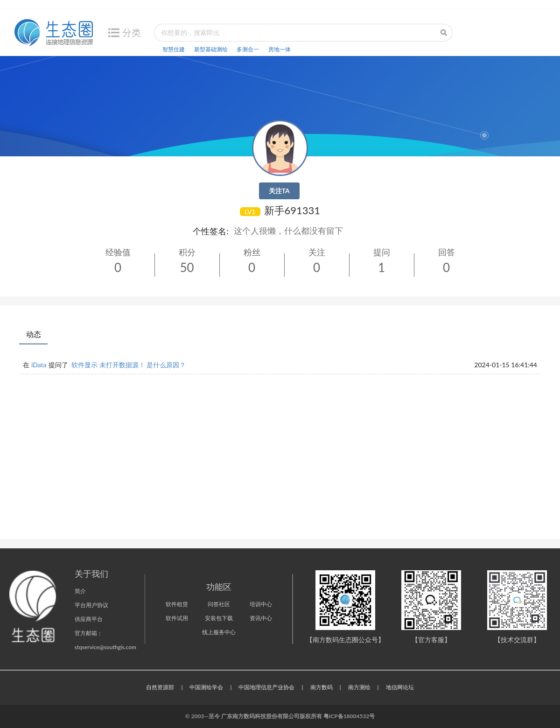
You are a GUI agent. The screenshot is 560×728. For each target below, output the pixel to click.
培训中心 (261, 604)
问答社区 (219, 604)
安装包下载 (219, 618)
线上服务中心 (219, 632)
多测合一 (248, 49)
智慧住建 (174, 49)
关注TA (279, 191)
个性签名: (211, 231)
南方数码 (322, 687)
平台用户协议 (91, 605)
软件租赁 (177, 604)
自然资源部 (160, 687)
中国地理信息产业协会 (266, 687)
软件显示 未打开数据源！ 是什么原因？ (129, 365)
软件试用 (177, 618)
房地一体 (280, 49)
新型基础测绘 (211, 49)
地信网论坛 (400, 687)
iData (39, 365)
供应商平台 (89, 619)
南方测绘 (359, 687)
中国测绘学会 (206, 687)
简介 (80, 591)
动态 (34, 334)
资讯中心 (261, 618)
